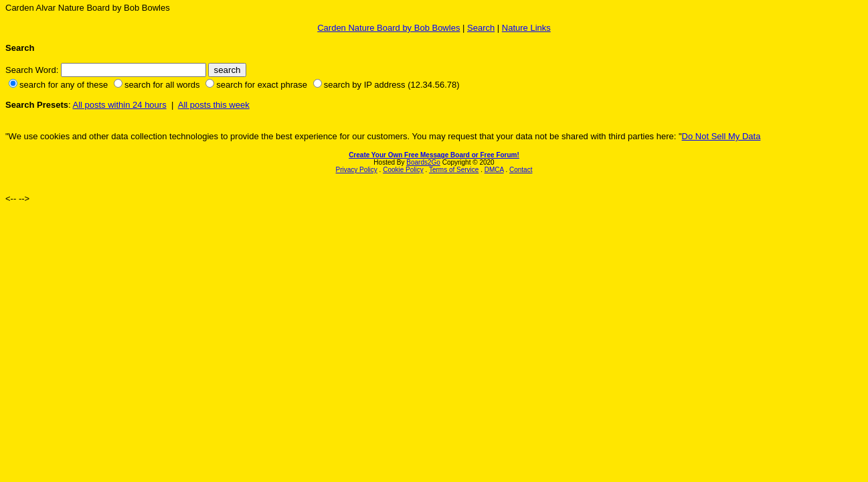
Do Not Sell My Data (721, 136)
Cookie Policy (403, 170)
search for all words (162, 85)
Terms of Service (454, 170)
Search (481, 28)
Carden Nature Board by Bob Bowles (388, 28)
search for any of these (64, 85)
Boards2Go (423, 162)
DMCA (494, 170)
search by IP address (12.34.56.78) (392, 85)
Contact (521, 170)
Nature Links (526, 28)
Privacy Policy (357, 170)
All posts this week (214, 105)
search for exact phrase (262, 85)
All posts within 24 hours (119, 105)
